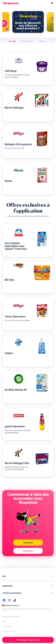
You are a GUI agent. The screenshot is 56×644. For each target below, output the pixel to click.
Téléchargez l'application (28, 640)
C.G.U (4, 621)
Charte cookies (8, 626)
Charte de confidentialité (11, 616)
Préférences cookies (10, 631)
